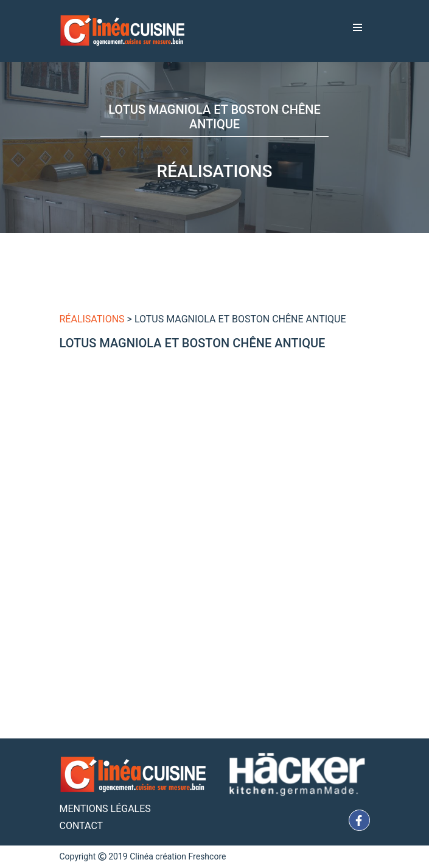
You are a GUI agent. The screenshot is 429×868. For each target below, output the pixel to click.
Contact (82, 826)
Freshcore (208, 856)
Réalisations (92, 319)
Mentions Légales (105, 809)
